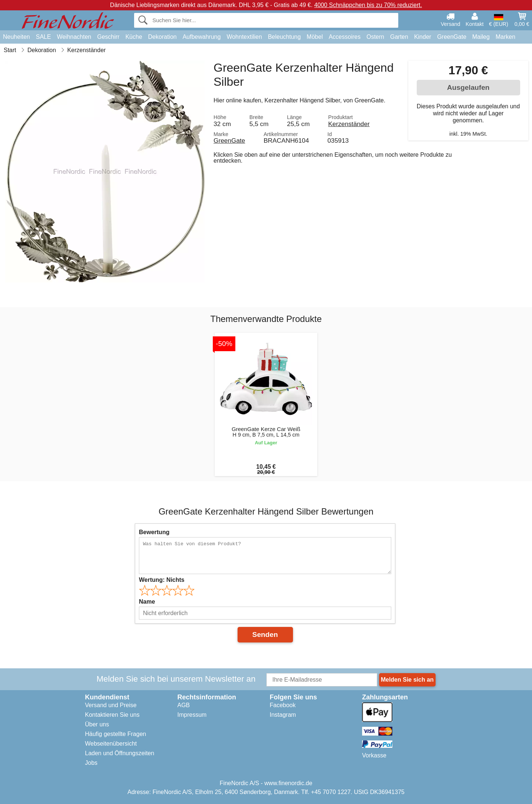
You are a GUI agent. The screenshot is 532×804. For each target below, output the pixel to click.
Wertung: (162, 580)
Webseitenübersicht (111, 744)
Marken (505, 37)
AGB (184, 705)
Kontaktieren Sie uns (112, 715)
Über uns (97, 724)
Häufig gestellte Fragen (115, 734)
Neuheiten (16, 37)
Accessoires (345, 37)
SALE (43, 37)
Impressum (192, 715)
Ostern (375, 37)
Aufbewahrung (202, 37)
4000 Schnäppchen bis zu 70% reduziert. (368, 5)
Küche (134, 37)
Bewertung (154, 532)
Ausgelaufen (468, 87)
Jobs (91, 763)
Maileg (481, 37)
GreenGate (452, 37)
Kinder (423, 37)
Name (147, 602)
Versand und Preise (111, 705)
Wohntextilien (244, 37)
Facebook (283, 705)
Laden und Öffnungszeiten (120, 753)
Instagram (283, 715)
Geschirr (108, 37)
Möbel (315, 37)
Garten (399, 37)
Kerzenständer (349, 124)
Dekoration (162, 37)
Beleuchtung (284, 37)
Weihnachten (74, 37)
